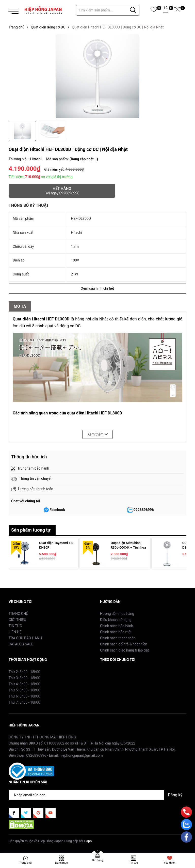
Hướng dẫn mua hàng (117, 614)
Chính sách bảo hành (117, 626)
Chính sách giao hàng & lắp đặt (124, 650)
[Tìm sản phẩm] (108, 10)
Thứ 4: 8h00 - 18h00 (24, 684)
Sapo (88, 841)
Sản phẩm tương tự (31, 530)
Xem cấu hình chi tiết (97, 288)
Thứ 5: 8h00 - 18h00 (24, 690)
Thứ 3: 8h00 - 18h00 (24, 678)
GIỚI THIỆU (17, 620)
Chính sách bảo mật (116, 632)
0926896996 (144, 510)
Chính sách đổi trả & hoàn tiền (124, 644)
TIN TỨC (15, 626)
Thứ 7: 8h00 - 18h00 (24, 702)
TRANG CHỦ (18, 614)
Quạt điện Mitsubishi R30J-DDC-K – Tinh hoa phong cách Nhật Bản (128, 547)
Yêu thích (169, 863)
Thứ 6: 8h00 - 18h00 (24, 696)
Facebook (57, 510)
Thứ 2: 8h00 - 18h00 (24, 672)
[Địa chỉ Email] (97, 795)
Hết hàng (62, 191)
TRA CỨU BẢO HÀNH (25, 638)
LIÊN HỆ (15, 632)
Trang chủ (26, 863)
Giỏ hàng (97, 860)
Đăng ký (175, 795)
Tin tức (134, 863)
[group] (97, 76)
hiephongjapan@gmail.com (81, 755)
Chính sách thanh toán (118, 638)
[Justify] (133, 10)
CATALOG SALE (21, 644)
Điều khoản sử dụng (116, 620)
